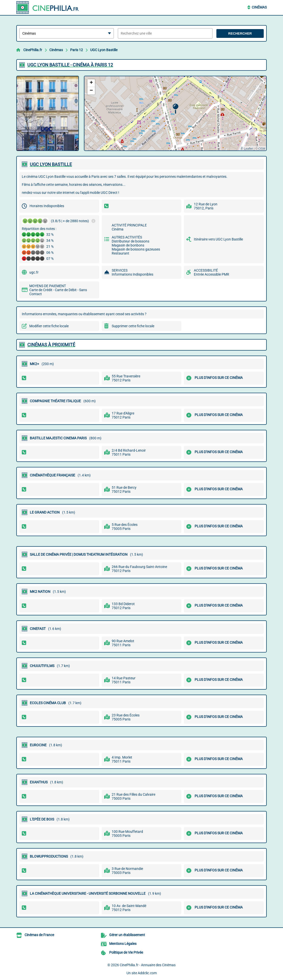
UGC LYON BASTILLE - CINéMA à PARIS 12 (70, 65)
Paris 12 (77, 50)
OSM (262, 149)
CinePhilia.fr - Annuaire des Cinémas (148, 965)
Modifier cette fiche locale (49, 326)
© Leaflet (247, 149)
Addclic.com (147, 973)
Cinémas (259, 7)
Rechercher (240, 33)
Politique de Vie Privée (126, 952)
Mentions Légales (123, 944)
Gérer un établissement (127, 935)
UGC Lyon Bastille (104, 50)
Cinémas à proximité (51, 345)
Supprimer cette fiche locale (133, 326)
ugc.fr (34, 272)
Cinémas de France (39, 935)
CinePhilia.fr (33, 50)
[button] (175, 109)
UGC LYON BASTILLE (51, 164)
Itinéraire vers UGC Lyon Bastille (218, 239)
